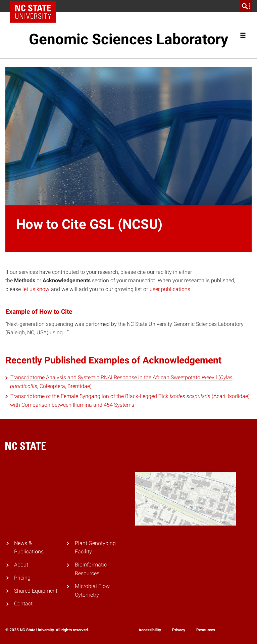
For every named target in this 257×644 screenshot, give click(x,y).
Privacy (179, 630)
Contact (23, 604)
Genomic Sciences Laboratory (128, 39)
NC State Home (35, 6)
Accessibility (150, 630)
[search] (246, 6)
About (21, 565)
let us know (36, 289)
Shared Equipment (36, 591)
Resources (206, 630)
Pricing (22, 578)
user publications (170, 289)
